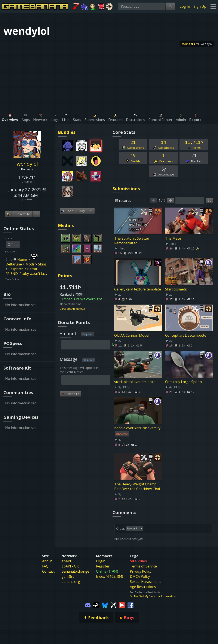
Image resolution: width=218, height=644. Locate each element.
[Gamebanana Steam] (96, 605)
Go (209, 200)
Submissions (126, 189)
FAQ (45, 566)
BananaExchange (75, 571)
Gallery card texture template (138, 289)
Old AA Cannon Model (132, 336)
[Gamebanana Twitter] (113, 605)
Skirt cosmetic (176, 289)
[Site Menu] (213, 6)
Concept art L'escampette (186, 336)
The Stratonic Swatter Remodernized (132, 241)
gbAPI (66, 561)
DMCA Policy (140, 576)
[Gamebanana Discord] (88, 605)
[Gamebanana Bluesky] (105, 605)
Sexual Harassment (145, 582)
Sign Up (200, 6)
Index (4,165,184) (110, 576)
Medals (66, 225)
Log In (185, 6)
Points (65, 276)
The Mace (173, 238)
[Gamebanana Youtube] (122, 605)
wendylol (207, 44)
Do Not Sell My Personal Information (153, 596)
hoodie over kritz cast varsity (137, 428)
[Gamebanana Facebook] (131, 605)
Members (188, 44)
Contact (48, 571)
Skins (42, 264)
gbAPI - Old (70, 566)
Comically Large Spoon (183, 382)
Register (103, 566)
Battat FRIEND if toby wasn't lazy (26, 271)
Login (101, 561)
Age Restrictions (143, 587)
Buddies (67, 132)
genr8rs (68, 576)
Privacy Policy (141, 571)
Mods (30, 264)
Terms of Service (143, 566)
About (47, 561)
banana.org (71, 582)
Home (22, 259)
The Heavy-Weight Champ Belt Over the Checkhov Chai (137, 486)
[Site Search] (170, 6)
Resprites (16, 269)
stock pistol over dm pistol (135, 382)
